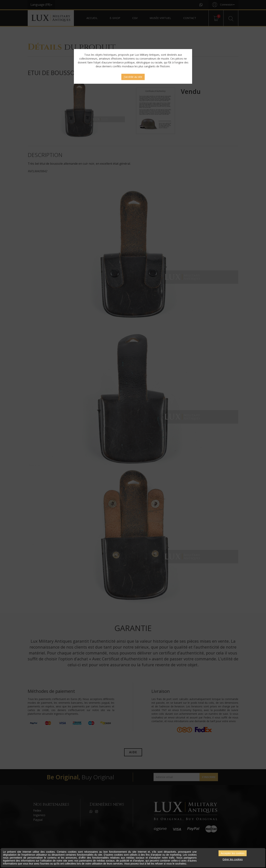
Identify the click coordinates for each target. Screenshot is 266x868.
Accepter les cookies (233, 853)
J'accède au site (133, 77)
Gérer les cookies (233, 859)
